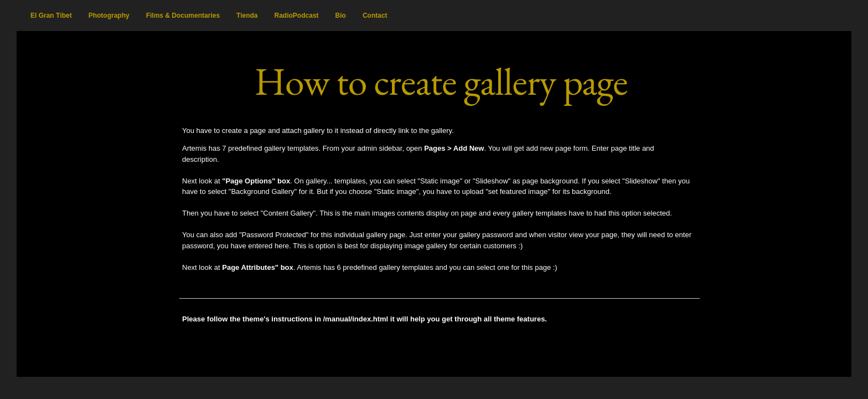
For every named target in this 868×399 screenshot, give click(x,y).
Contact (375, 16)
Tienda (247, 16)
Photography (109, 16)
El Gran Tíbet (51, 16)
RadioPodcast (297, 16)
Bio (341, 16)
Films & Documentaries (183, 16)
